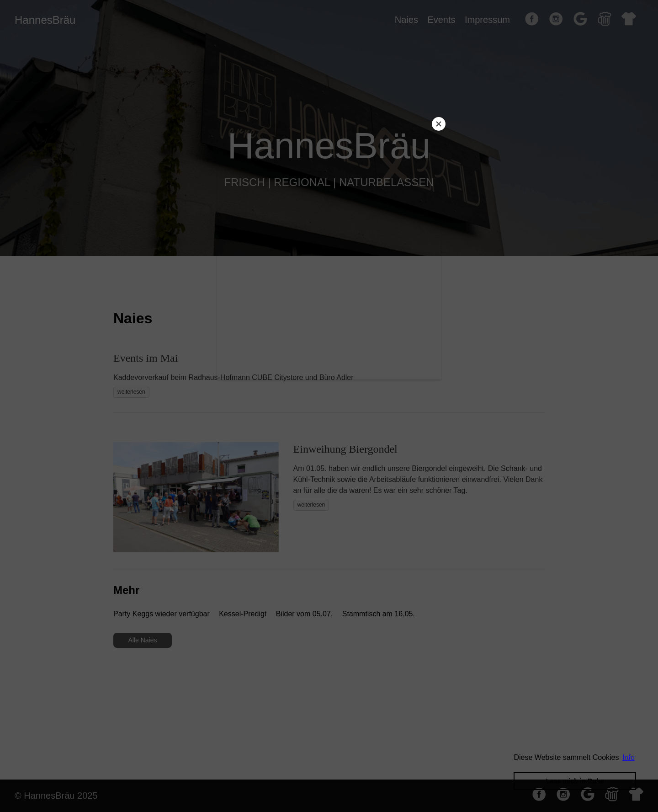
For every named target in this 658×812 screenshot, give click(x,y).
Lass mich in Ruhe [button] (575, 781)
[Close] (439, 124)
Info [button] (629, 757)
